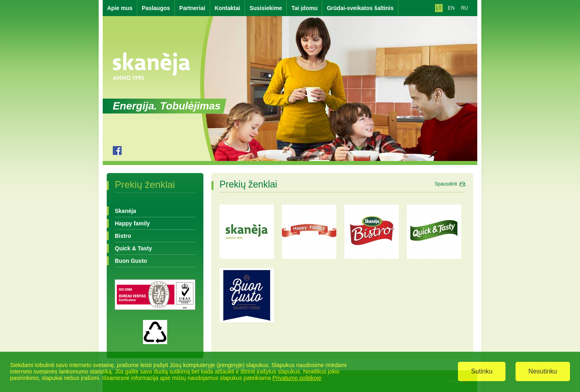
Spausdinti (446, 184)
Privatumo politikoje (297, 378)
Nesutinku (543, 372)
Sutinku (482, 372)
